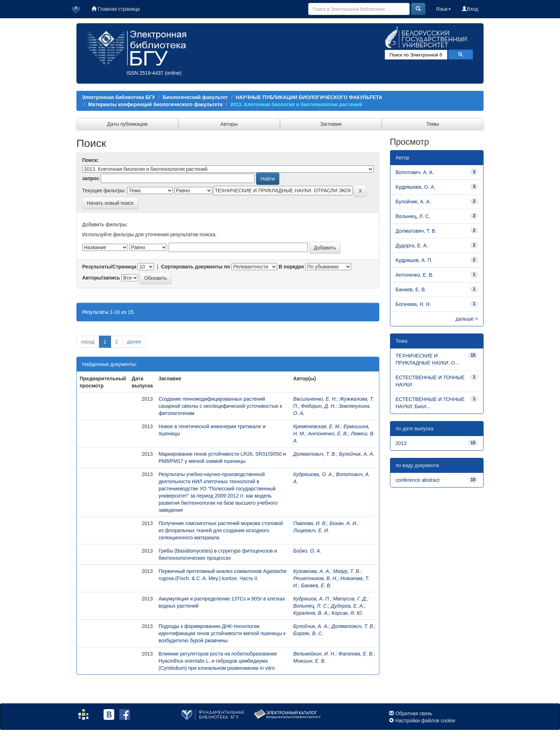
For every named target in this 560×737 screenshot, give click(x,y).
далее (134, 342)
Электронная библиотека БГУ (118, 97)
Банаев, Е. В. (316, 585)
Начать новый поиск (110, 203)
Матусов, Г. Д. (350, 599)
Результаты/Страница (109, 267)
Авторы (229, 124)
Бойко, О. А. (307, 551)
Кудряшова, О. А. (313, 474)
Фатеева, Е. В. (356, 654)
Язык (444, 9)
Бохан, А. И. (344, 523)
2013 (401, 443)
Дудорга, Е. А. (347, 606)
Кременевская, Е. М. (317, 426)
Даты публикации (127, 124)
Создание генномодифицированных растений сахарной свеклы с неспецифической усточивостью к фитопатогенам (220, 406)
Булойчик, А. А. (357, 454)
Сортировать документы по (196, 267)
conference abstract (418, 480)
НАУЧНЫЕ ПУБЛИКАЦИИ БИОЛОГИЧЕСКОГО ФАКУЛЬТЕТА (309, 97)
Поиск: (91, 160)
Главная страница (116, 9)
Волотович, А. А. (415, 172)
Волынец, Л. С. (311, 606)
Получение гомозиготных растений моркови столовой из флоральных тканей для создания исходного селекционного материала (221, 530)
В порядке (291, 267)
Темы (433, 124)
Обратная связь (414, 713)
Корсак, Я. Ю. (347, 613)
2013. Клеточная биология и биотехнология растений (296, 104)
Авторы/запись (101, 278)
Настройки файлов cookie (425, 721)
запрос (91, 178)
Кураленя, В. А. (311, 613)
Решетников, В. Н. (315, 578)
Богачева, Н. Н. (413, 304)
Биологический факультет (195, 97)
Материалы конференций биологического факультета (155, 104)
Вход (470, 9)
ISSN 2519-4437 (145, 73)
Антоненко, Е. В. (328, 434)
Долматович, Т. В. (315, 454)
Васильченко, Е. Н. (315, 399)
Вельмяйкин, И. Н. (314, 654)
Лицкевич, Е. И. (311, 530)
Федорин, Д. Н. (318, 406)
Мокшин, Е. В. (309, 661)
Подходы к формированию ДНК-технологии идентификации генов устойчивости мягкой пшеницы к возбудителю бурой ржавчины (222, 633)
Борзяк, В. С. (308, 633)
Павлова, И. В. (310, 523)
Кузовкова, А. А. (312, 571)
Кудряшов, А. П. (312, 599)
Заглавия (331, 124)
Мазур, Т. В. (347, 571)
